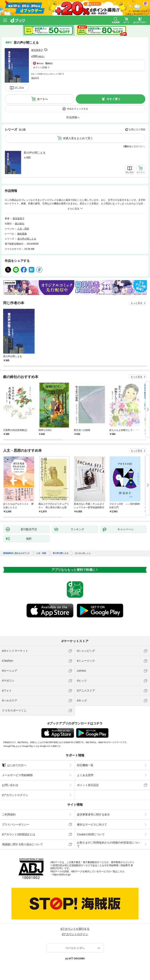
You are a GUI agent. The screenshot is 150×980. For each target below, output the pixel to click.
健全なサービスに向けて (92, 824)
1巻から (128, 146)
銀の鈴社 (20, 224)
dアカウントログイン (15, 795)
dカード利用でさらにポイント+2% (46, 74)
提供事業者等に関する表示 (93, 814)
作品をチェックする (78, 109)
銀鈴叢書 (22, 234)
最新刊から (139, 146)
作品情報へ (73, 117)
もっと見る (137, 303)
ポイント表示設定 (88, 785)
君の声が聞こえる (35, 153)
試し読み (19, 88)
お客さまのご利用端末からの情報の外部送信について (108, 844)
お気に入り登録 (137, 129)
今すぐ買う (113, 99)
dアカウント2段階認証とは (19, 834)
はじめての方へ (14, 765)
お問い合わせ (10, 785)
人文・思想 (23, 229)
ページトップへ (75, 948)
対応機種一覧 (85, 765)
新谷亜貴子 (37, 50)
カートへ (42, 99)
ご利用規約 (9, 814)
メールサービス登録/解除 (17, 775)
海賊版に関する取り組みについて (22, 844)
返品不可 (35, 78)
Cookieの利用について (91, 834)
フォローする (46, 50)
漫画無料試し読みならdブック (16, 553)
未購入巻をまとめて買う (78, 138)
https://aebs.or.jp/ (62, 875)
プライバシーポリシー (16, 824)
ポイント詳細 (40, 67)
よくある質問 (85, 775)
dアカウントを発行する (75, 929)
